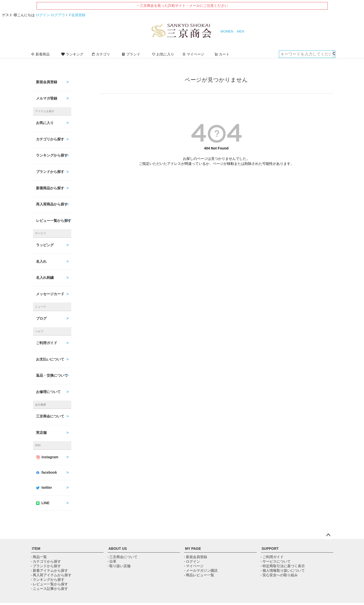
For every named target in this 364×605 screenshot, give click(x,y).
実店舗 (41, 433)
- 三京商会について (123, 557)
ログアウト (60, 15)
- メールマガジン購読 (201, 570)
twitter (44, 488)
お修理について (48, 392)
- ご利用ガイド (272, 557)
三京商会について (50, 416)
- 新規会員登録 (196, 557)
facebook (46, 472)
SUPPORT (270, 549)
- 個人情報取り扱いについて (283, 570)
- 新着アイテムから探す (49, 570)
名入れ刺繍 (45, 278)
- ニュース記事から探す (49, 589)
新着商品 (40, 54)
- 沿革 (112, 561)
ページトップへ (328, 535)
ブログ (41, 318)
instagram (47, 457)
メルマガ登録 (47, 98)
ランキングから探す (52, 155)
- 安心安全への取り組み (279, 575)
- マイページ (194, 566)
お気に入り (163, 54)
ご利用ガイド (47, 343)
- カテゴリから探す (46, 561)
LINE (43, 503)
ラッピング (45, 245)
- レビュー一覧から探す (49, 584)
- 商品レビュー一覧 (199, 575)
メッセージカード (50, 294)
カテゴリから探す (50, 139)
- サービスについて (276, 561)
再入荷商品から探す (52, 204)
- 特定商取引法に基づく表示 (283, 566)
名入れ (41, 261)
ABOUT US (118, 549)
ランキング (72, 54)
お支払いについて (50, 359)
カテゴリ (101, 54)
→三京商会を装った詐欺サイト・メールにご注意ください (182, 6)
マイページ (193, 54)
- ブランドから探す (46, 566)
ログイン (43, 15)
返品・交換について (52, 375)
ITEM (36, 549)
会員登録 (78, 15)
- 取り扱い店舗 (119, 566)
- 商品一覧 (39, 557)
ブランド (131, 54)
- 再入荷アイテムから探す (51, 575)
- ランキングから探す (48, 580)
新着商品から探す (50, 188)
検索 (334, 54)
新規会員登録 (47, 82)
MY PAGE (193, 549)
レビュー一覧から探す (54, 221)
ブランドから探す (50, 172)
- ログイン (192, 561)
